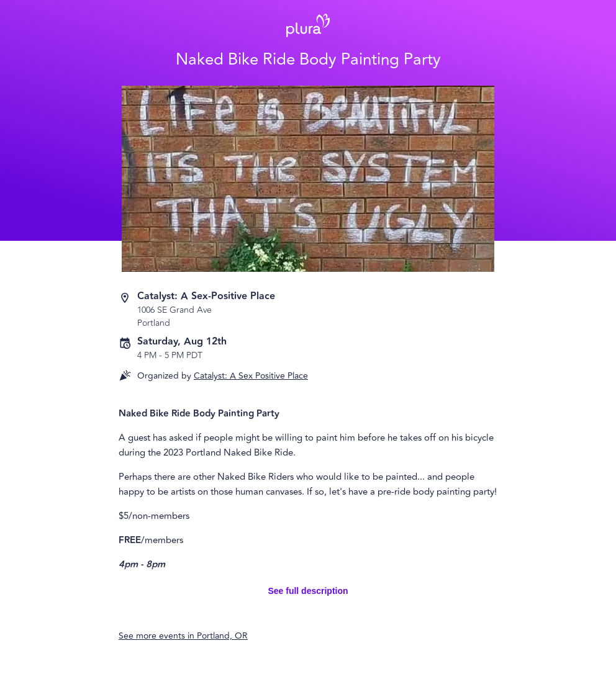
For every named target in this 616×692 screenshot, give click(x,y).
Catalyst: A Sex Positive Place (251, 376)
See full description (308, 591)
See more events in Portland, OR (183, 636)
